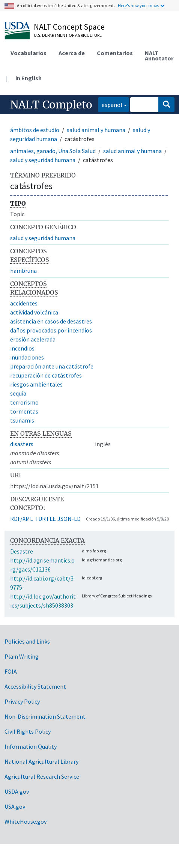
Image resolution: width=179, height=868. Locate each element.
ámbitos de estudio (35, 130)
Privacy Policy (22, 701)
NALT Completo (51, 105)
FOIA (11, 671)
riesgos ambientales (36, 384)
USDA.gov (17, 791)
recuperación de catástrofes (46, 375)
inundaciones (27, 357)
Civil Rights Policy (28, 731)
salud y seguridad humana (43, 160)
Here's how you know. (138, 5)
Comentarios (115, 53)
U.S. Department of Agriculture (68, 35)
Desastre (22, 551)
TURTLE (45, 519)
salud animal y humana (96, 130)
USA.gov (15, 806)
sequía (18, 393)
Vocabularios (29, 53)
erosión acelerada (33, 339)
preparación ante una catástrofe (52, 366)
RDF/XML (22, 519)
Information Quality (31, 746)
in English (29, 78)
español (110, 104)
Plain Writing (22, 656)
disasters (22, 444)
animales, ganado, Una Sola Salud (53, 151)
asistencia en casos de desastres (51, 321)
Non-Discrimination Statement (45, 716)
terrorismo (24, 402)
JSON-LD (69, 519)
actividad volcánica (34, 312)
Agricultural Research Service (42, 776)
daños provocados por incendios (51, 330)
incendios (22, 348)
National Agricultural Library (41, 761)
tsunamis (22, 420)
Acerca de (72, 53)
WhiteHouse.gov (26, 821)
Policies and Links (27, 641)
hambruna (23, 271)
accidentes (24, 303)
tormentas (24, 411)
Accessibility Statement (35, 686)
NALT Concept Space (69, 27)
